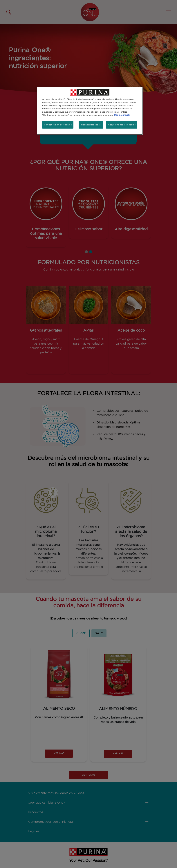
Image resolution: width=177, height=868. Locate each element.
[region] (90, 111)
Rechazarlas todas (91, 125)
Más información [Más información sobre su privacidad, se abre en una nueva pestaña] (122, 115)
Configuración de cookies (58, 125)
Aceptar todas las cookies (122, 125)
